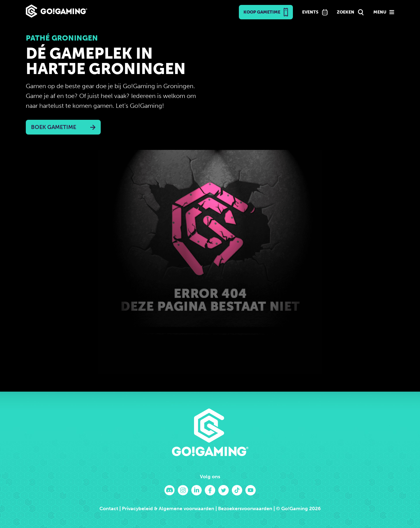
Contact (109, 508)
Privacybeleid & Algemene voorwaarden (168, 508)
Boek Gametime (54, 127)
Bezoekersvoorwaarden (245, 508)
